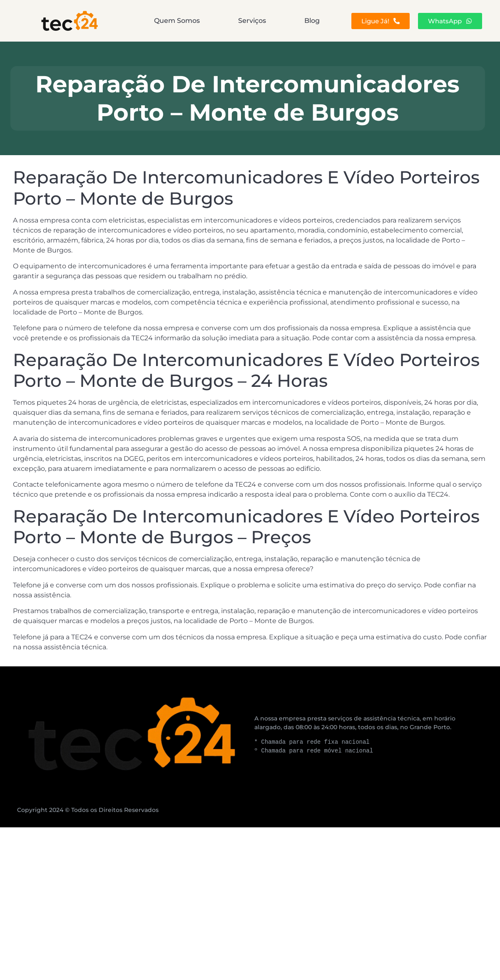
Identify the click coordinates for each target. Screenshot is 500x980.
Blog (312, 21)
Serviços (252, 21)
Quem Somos (177, 21)
